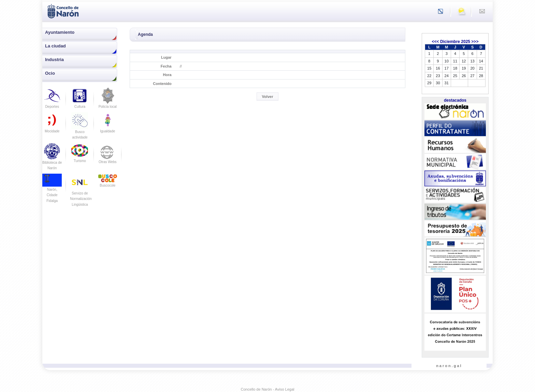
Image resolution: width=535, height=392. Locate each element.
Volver (268, 97)
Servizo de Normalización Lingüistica (81, 193)
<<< (436, 42)
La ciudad (55, 46)
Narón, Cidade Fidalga (52, 190)
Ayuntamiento (60, 32)
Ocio (50, 73)
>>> (475, 42)
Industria (54, 60)
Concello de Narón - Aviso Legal (268, 389)
